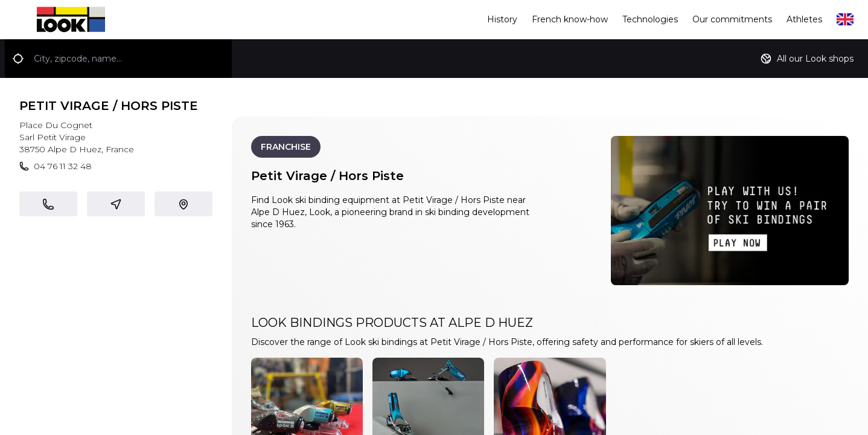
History (502, 19)
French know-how (570, 19)
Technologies (650, 19)
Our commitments (732, 19)
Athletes (804, 19)
